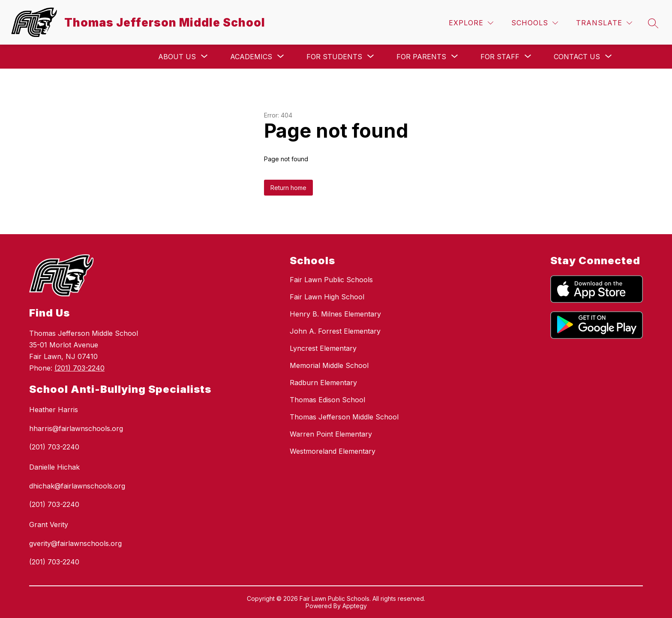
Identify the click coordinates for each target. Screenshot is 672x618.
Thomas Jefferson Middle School (344, 417)
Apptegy (355, 606)
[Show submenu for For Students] (334, 57)
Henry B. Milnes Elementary (335, 314)
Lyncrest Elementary (323, 348)
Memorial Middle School (329, 365)
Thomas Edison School (327, 400)
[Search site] (653, 23)
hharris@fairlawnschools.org (76, 428)
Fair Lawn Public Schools (331, 280)
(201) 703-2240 (79, 368)
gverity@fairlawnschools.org (75, 543)
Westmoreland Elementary (333, 451)
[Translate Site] (604, 23)
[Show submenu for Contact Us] (577, 57)
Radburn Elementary (323, 383)
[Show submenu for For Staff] (500, 57)
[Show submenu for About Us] (177, 57)
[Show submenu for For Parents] (421, 57)
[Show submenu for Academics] (251, 57)
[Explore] (471, 23)
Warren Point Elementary (331, 434)
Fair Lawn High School (327, 297)
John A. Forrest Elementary (335, 331)
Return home (288, 188)
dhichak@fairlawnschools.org (77, 486)
